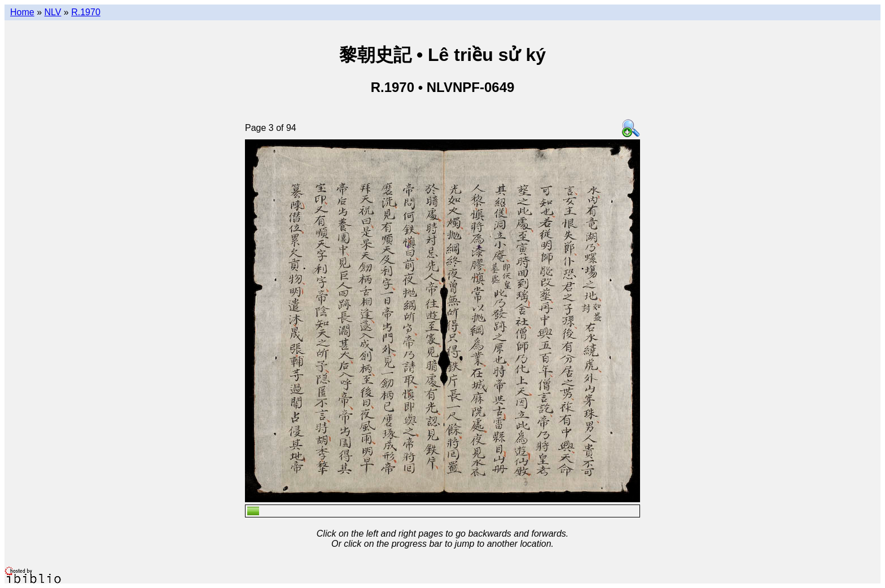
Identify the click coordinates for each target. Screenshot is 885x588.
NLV (52, 12)
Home (22, 12)
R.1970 (86, 12)
